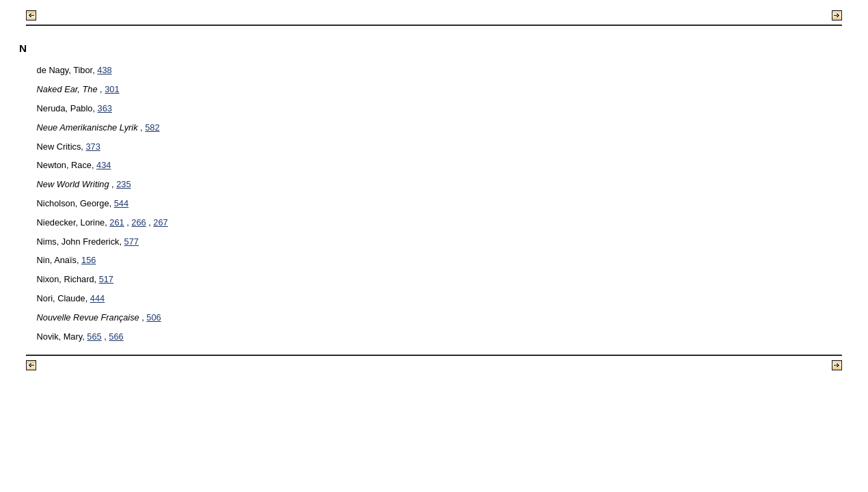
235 (123, 184)
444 (97, 298)
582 (152, 127)
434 (104, 165)
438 (104, 70)
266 (138, 222)
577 (132, 242)
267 (160, 222)
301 (112, 89)
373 (93, 147)
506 (153, 317)
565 (94, 337)
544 (121, 203)
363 (105, 108)
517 (106, 279)
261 (117, 222)
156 (89, 260)
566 (116, 337)
